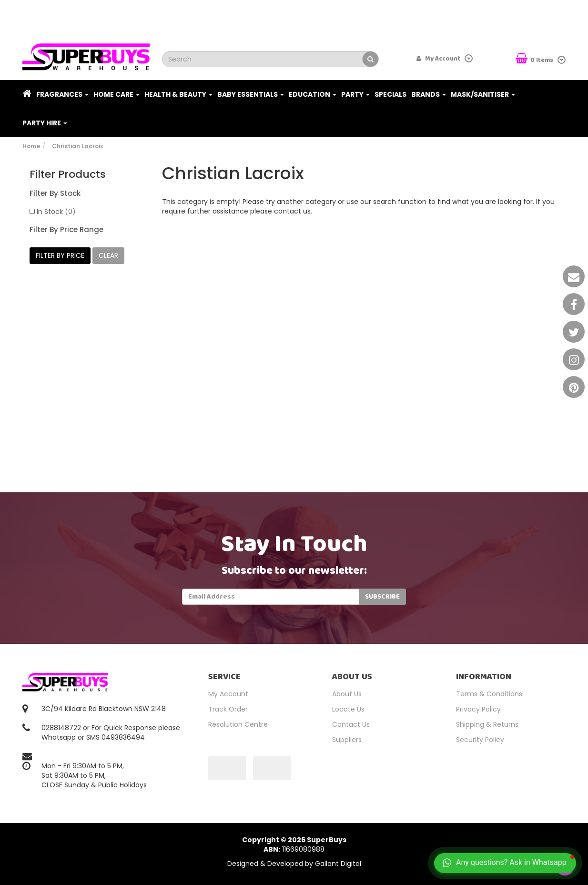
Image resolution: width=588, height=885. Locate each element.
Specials (390, 94)
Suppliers (347, 740)
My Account (228, 694)
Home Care (117, 94)
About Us (347, 694)
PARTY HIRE (45, 123)
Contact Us (351, 724)
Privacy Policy (478, 709)
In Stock (56, 212)
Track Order (228, 709)
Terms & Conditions (489, 694)
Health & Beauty (178, 94)
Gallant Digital (338, 864)
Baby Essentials (251, 94)
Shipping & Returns (487, 724)
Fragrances (62, 94)
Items (535, 59)
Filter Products (68, 174)
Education (313, 94)
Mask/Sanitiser (483, 94)
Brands (429, 94)
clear (108, 255)
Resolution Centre (238, 724)
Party (355, 94)
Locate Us (348, 709)
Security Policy (480, 740)
